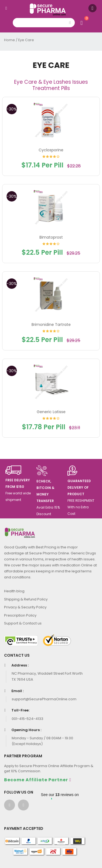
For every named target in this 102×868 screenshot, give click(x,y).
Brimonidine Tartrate (51, 325)
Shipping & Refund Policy (26, 599)
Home (10, 40)
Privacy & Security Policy (25, 607)
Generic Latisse (51, 412)
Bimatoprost (51, 237)
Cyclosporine (51, 150)
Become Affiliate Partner (36, 780)
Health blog (14, 591)
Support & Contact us (23, 623)
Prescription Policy (20, 615)
